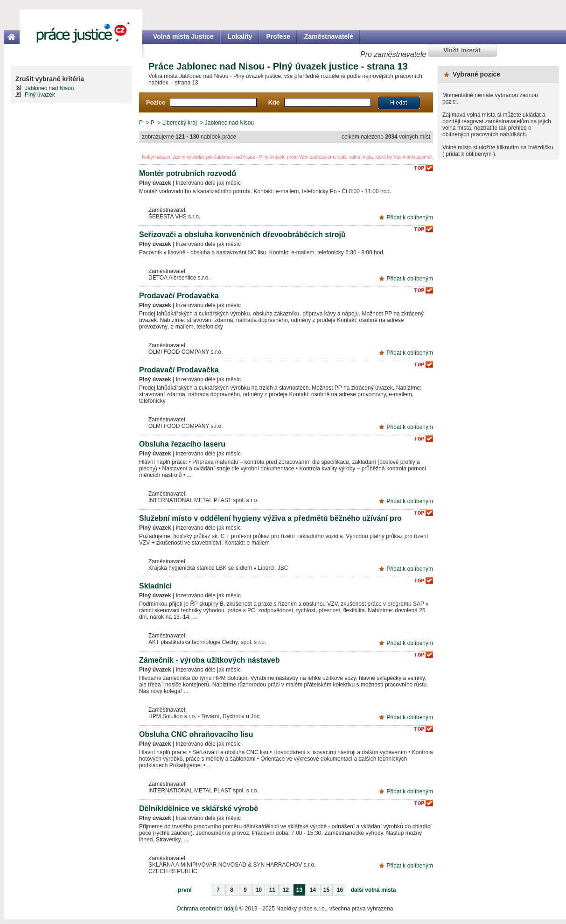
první (185, 890)
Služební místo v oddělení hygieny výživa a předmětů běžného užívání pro (270, 518)
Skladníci (155, 586)
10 (259, 890)
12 (286, 890)
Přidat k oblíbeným (410, 217)
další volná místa (374, 890)
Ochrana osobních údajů (207, 909)
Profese (278, 36)
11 (272, 890)
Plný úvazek (40, 95)
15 (326, 890)
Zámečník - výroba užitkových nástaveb (209, 660)
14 (313, 890)
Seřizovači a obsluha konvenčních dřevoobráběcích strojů (242, 234)
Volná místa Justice (183, 36)
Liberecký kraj (180, 123)
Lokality (240, 36)
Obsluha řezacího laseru (182, 444)
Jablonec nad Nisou (229, 123)
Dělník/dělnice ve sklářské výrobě (199, 808)
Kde (274, 102)
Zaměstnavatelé (329, 36)
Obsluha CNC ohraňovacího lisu (196, 734)
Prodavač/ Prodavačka (179, 296)
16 (340, 890)
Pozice (156, 102)
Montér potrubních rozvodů (188, 173)
